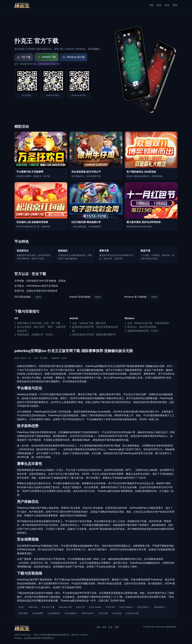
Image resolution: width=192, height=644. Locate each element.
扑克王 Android (95, 607)
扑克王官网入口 (143, 607)
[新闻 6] (151, 206)
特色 (159, 5)
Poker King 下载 (65, 607)
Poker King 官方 (88, 613)
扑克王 (21, 607)
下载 (151, 5)
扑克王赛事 (23, 613)
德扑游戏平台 (160, 607)
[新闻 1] (41, 156)
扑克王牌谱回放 (54, 613)
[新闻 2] (96, 156)
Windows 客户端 (74, 57)
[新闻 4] (41, 206)
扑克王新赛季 (37, 613)
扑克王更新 (103, 613)
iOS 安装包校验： (24, 297)
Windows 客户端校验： (137, 297)
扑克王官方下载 (48, 607)
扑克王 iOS (80, 607)
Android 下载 (46, 57)
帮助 (175, 5)
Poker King (33, 607)
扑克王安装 (117, 613)
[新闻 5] (96, 206)
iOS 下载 (24, 57)
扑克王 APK (110, 607)
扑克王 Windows (126, 607)
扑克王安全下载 (132, 613)
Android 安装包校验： (81, 297)
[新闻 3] (151, 156)
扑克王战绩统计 (71, 613)
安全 (167, 5)
